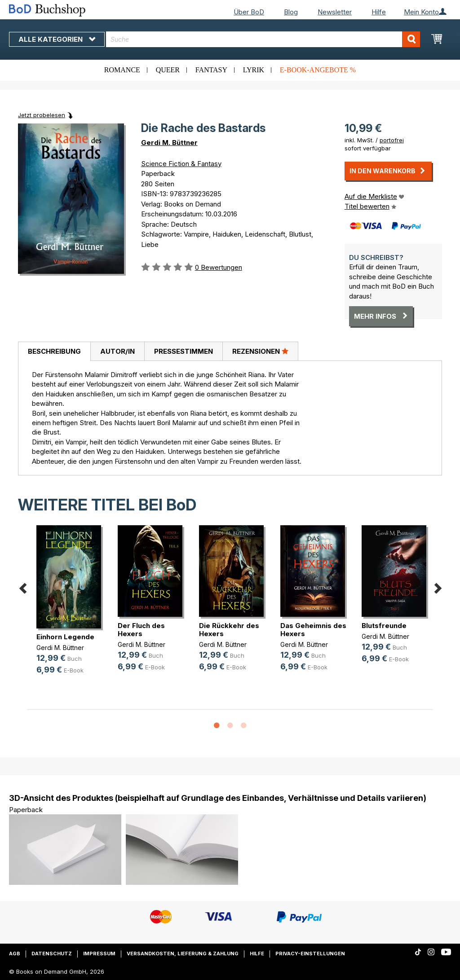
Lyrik (254, 70)
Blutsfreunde (384, 626)
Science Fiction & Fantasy (181, 164)
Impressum (99, 954)
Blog (291, 12)
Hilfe (379, 12)
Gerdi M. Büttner (169, 143)
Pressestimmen (184, 351)
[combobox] (263, 39)
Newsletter (335, 12)
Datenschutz (52, 954)
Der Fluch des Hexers (141, 630)
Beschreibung (54, 351)
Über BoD (249, 12)
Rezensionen (260, 351)
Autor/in (117, 351)
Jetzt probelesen (42, 115)
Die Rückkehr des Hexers (229, 630)
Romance (122, 70)
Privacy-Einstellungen (310, 954)
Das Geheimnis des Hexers (313, 630)
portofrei (392, 140)
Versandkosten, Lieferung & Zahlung (183, 954)
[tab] (54, 352)
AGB (15, 954)
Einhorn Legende (65, 637)
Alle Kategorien (57, 39)
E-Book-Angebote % (318, 70)
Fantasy (211, 70)
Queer (168, 70)
